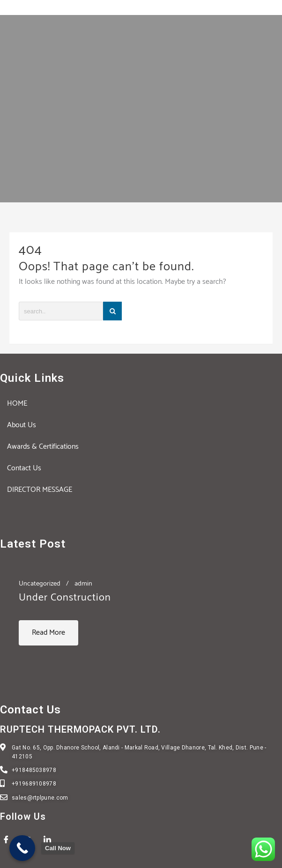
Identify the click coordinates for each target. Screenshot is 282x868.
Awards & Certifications (43, 447)
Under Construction (65, 598)
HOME (17, 404)
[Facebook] (9, 840)
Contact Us (24, 468)
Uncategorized (40, 584)
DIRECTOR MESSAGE (40, 490)
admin (83, 584)
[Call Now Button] (22, 848)
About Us (22, 425)
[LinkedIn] (51, 840)
